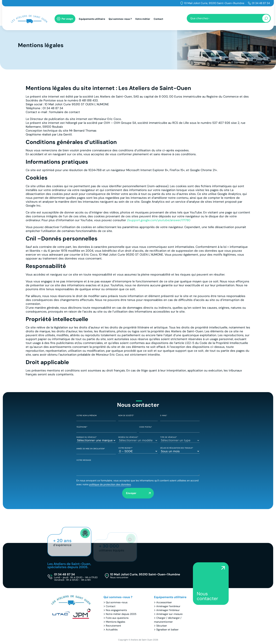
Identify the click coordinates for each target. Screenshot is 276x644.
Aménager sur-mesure (169, 614)
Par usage (67, 19)
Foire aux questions (117, 618)
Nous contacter (207, 596)
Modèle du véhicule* (138, 439)
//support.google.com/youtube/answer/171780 (159, 220)
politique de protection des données (110, 484)
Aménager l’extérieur (168, 606)
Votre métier (143, 19)
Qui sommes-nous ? (120, 19)
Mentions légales (115, 622)
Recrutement (113, 626)
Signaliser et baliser (167, 630)
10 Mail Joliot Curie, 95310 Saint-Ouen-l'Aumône (214, 3)
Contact (158, 19)
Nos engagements (116, 610)
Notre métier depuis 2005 (121, 614)
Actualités (112, 630)
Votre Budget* (138, 450)
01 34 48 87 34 (261, 3)
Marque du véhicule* (96, 439)
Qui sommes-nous (117, 602)
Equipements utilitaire (92, 19)
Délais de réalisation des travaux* (180, 450)
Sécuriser (162, 626)
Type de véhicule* (180, 439)
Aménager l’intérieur (168, 610)
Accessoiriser (164, 602)
